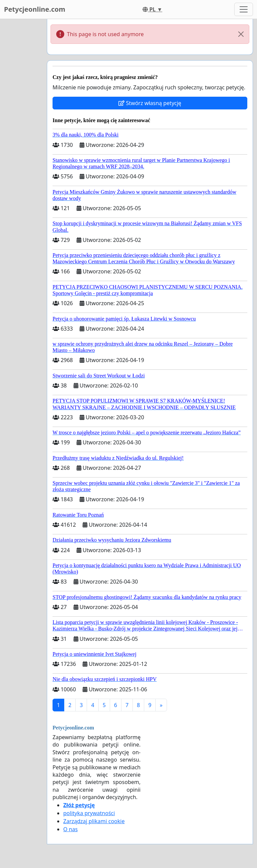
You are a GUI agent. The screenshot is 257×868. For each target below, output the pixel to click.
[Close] (241, 34)
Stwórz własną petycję (150, 103)
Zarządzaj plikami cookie (94, 821)
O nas (70, 829)
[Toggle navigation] (244, 9)
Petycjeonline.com (35, 9)
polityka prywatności (89, 813)
